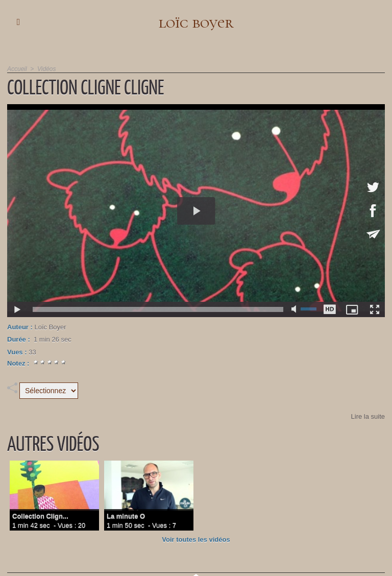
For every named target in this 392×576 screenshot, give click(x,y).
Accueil (17, 69)
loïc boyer (196, 22)
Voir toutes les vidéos (196, 539)
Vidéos (46, 69)
